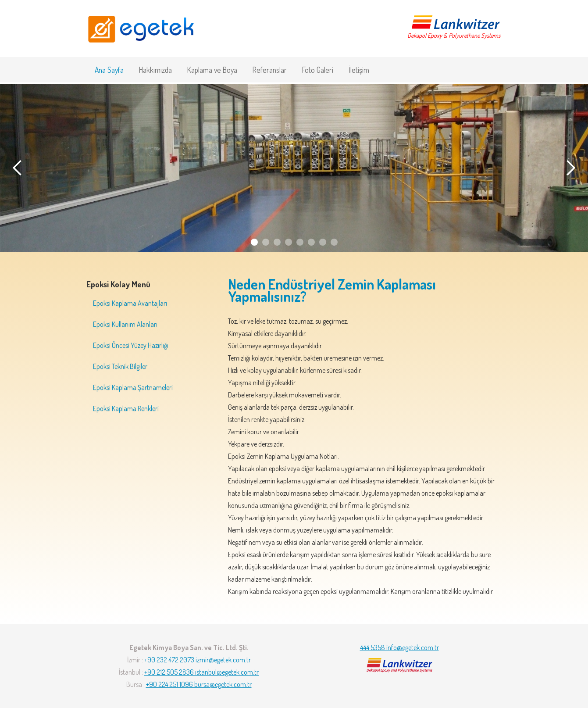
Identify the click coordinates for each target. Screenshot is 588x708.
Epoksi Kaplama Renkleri (126, 408)
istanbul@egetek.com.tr (227, 672)
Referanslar (270, 70)
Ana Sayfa (109, 70)
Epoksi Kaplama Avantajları (130, 303)
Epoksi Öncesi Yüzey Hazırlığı (131, 345)
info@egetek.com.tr (413, 647)
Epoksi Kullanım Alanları (125, 324)
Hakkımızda (155, 70)
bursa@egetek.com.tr (223, 684)
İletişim (359, 70)
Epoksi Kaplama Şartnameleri (133, 387)
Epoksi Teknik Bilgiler (120, 366)
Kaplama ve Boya (212, 70)
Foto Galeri (318, 70)
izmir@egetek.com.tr (223, 660)
